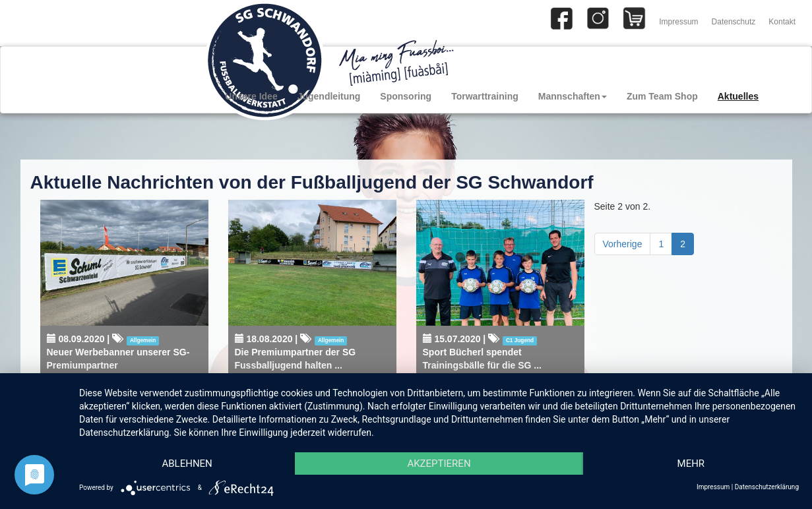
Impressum (678, 22)
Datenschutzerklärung (767, 487)
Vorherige (623, 244)
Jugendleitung (329, 96)
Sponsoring (406, 96)
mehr (691, 464)
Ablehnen (187, 464)
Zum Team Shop (662, 96)
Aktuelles (738, 96)
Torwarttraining (485, 96)
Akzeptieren (439, 464)
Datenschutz (734, 22)
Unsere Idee (251, 96)
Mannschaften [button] (573, 96)
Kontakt (782, 22)
